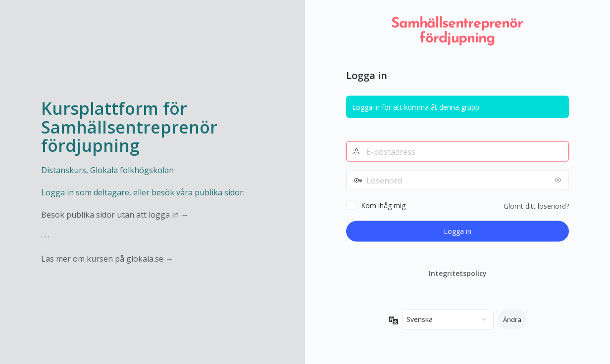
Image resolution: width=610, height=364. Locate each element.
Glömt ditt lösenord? (536, 206)
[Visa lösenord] (559, 180)
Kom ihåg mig (383, 205)
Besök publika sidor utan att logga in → (115, 215)
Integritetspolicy (458, 273)
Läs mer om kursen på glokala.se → (107, 259)
